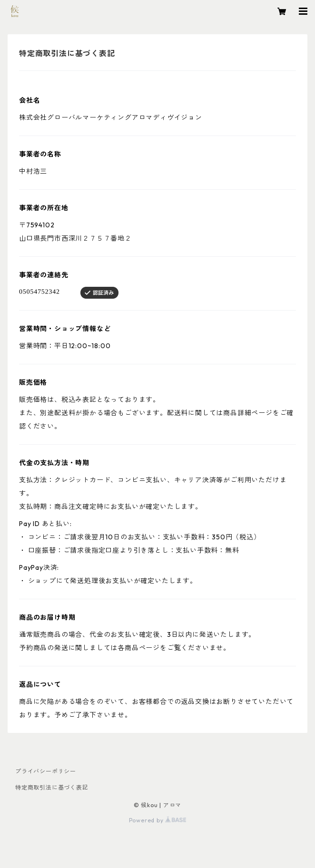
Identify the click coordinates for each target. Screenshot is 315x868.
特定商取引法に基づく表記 (52, 787)
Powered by (158, 820)
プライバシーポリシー (46, 771)
